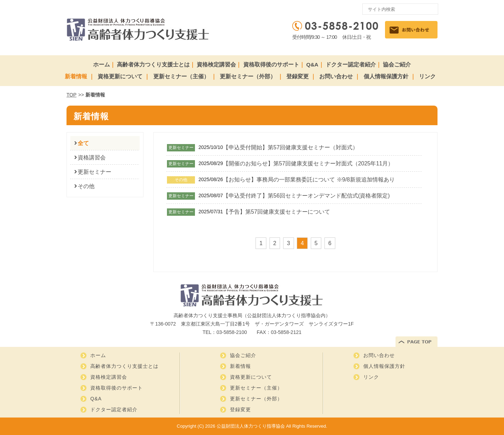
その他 (86, 186)
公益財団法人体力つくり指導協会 (251, 426)
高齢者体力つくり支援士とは (153, 65)
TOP (72, 95)
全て (83, 143)
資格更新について (120, 76)
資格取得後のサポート (271, 65)
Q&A (312, 65)
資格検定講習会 (216, 65)
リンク (427, 76)
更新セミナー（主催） (181, 76)
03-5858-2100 (232, 332)
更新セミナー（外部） (248, 76)
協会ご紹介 (397, 65)
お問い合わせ (336, 76)
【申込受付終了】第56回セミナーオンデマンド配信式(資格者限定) (306, 196)
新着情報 (76, 76)
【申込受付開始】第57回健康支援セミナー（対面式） (290, 147)
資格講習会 (92, 158)
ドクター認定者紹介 (351, 65)
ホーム (101, 65)
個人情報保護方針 (386, 76)
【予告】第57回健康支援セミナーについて (276, 212)
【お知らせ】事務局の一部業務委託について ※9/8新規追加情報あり (309, 180)
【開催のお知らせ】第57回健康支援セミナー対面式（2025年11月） (308, 163)
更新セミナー (94, 172)
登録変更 (297, 76)
